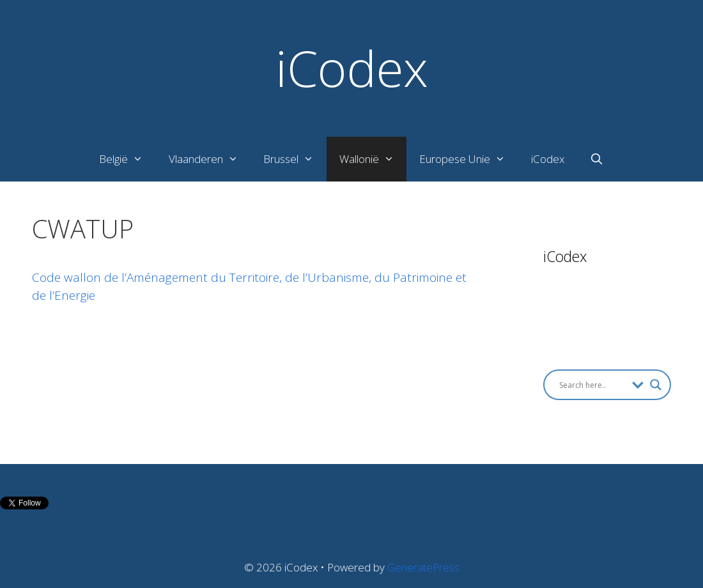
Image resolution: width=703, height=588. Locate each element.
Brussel (295, 159)
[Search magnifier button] (656, 385)
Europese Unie (469, 159)
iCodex (352, 68)
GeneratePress (423, 567)
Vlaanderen (210, 159)
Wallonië (373, 159)
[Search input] (592, 385)
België (127, 159)
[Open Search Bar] (597, 159)
